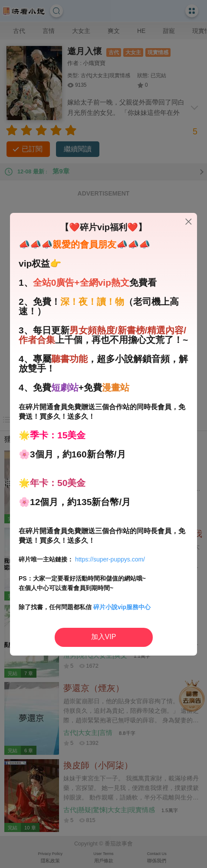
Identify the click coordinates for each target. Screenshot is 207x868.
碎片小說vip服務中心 (122, 607)
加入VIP (104, 637)
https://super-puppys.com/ (110, 559)
